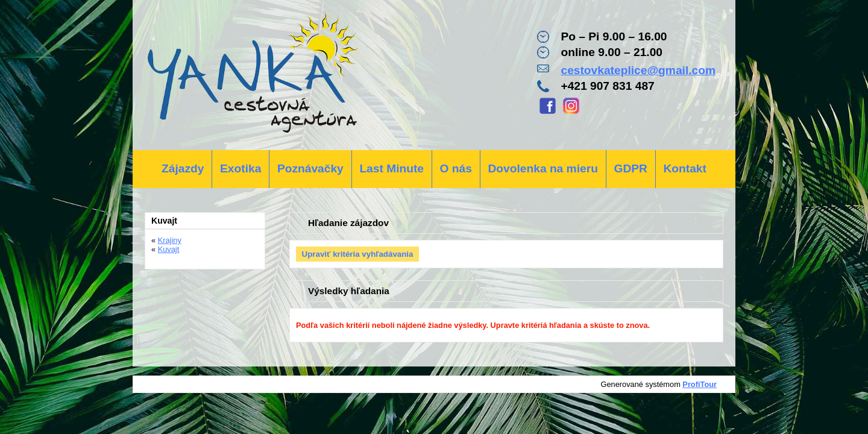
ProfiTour (700, 384)
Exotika (241, 168)
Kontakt (684, 168)
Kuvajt (169, 249)
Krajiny (170, 240)
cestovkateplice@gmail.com (638, 70)
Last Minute (392, 168)
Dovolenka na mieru (543, 168)
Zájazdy (183, 168)
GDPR (630, 168)
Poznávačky (310, 168)
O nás (456, 168)
